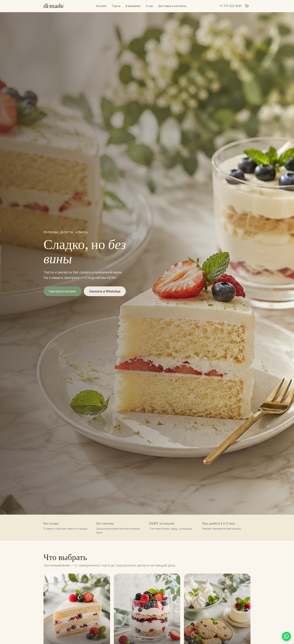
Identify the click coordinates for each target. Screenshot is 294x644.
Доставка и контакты (172, 6)
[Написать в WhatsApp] (286, 636)
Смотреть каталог (63, 291)
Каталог (101, 6)
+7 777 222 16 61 (230, 6)
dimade (53, 6)
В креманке (133, 6)
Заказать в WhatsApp (105, 291)
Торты (116, 6)
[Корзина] (247, 6)
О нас (150, 6)
